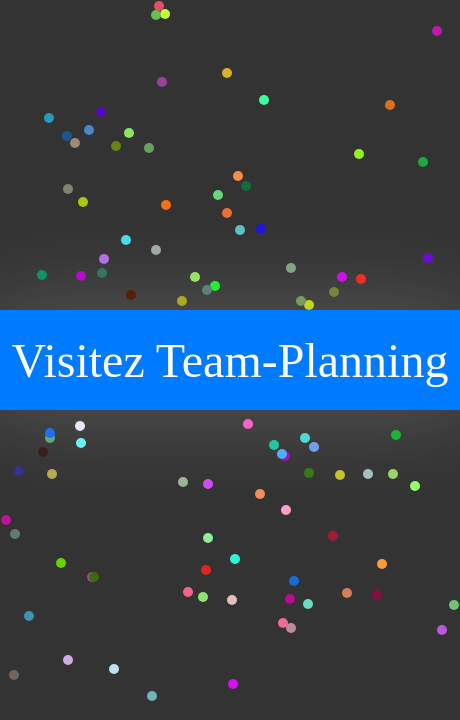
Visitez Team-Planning (230, 360)
